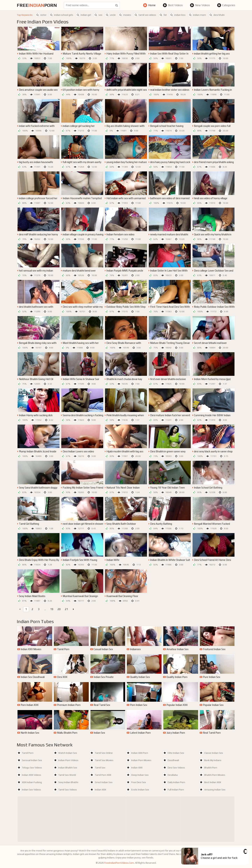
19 (52, 609)
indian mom (197, 15)
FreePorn (37, 5)
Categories (226, 5)
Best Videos (173, 5)
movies (125, 15)
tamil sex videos (145, 15)
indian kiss (177, 15)
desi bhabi (217, 15)
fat (163, 15)
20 (59, 609)
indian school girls (61, 15)
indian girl (83, 15)
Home (149, 5)
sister (41, 15)
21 (66, 609)
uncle (110, 15)
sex (98, 15)
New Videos (200, 5)
